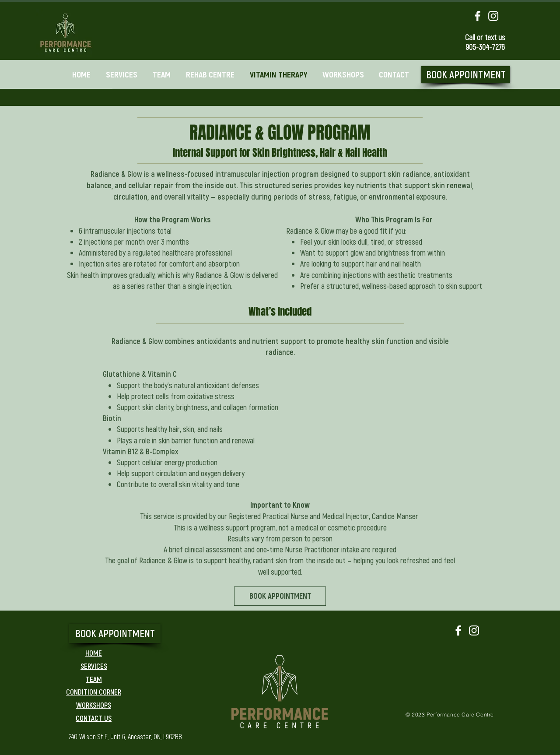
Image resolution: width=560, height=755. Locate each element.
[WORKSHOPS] (94, 705)
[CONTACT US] (94, 718)
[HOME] (94, 653)
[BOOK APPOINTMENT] (466, 74)
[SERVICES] (94, 666)
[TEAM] (94, 679)
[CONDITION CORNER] (94, 692)
